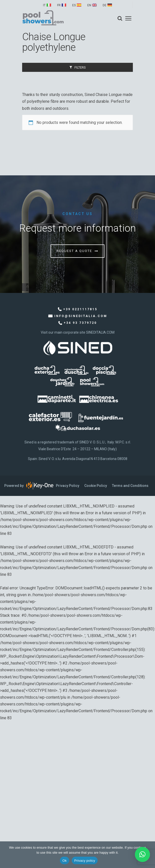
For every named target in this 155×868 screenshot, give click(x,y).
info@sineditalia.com (81, 316)
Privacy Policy (68, 486)
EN (89, 5)
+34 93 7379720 (80, 323)
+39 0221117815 (80, 309)
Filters (80, 67)
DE (105, 5)
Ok (65, 861)
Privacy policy (85, 861)
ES (74, 5)
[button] (142, 854)
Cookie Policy (96, 486)
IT (44, 5)
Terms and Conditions (130, 486)
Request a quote (74, 251)
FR (59, 5)
